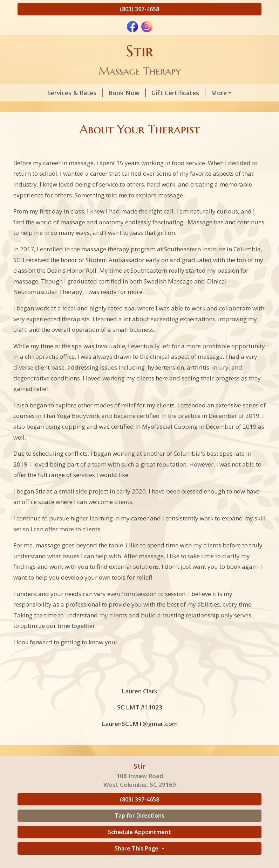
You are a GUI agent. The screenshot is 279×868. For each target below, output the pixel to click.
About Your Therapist (222, 93)
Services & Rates (51, 93)
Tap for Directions (139, 831)
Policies (38, 108)
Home (121, 108)
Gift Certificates (154, 93)
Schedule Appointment (139, 847)
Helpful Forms (82, 108)
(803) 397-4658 (139, 9)
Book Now (103, 93)
